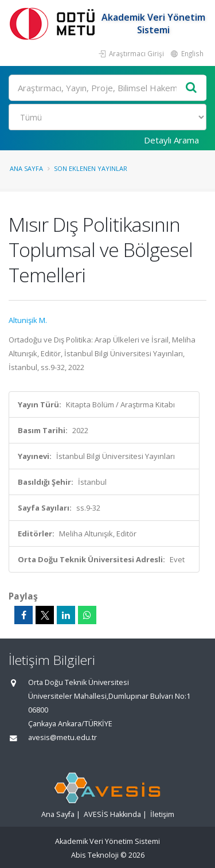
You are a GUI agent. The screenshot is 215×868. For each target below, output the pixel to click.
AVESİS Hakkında (112, 814)
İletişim (162, 814)
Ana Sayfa (26, 168)
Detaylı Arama (171, 140)
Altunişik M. (28, 320)
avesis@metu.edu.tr (62, 737)
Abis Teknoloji (95, 855)
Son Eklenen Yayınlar (91, 168)
